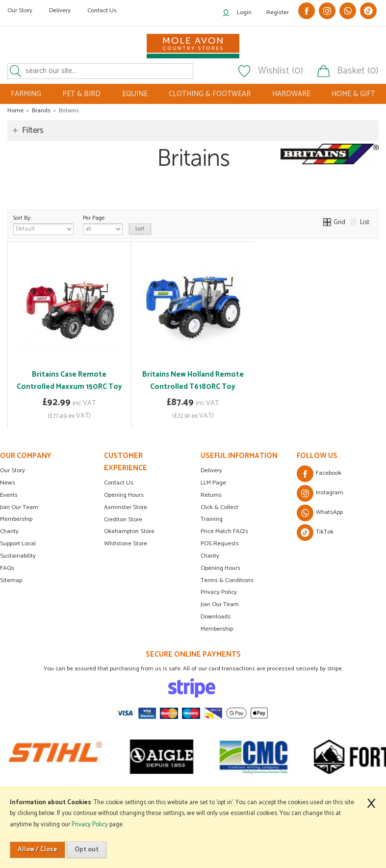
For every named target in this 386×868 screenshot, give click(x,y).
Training (212, 519)
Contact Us (102, 11)
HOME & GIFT (353, 94)
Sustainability (18, 556)
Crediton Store (123, 520)
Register (278, 13)
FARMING (26, 94)
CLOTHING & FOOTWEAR (210, 94)
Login (244, 13)
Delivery (60, 11)
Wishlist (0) (281, 71)
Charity (9, 531)
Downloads (216, 617)
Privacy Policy (219, 592)
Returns (211, 495)
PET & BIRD (81, 94)
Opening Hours (124, 495)
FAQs (7, 568)
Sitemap (11, 580)
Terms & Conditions (227, 580)
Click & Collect (219, 507)
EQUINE (135, 94)
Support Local (18, 544)
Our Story (20, 11)
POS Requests (220, 544)
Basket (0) (358, 71)
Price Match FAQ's (224, 531)
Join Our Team (19, 507)
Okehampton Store (129, 531)
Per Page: (103, 224)
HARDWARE (291, 94)
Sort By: (43, 224)
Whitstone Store (126, 544)
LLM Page (213, 483)
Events (9, 495)
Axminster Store (126, 507)
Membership (16, 519)
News (8, 483)
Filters (33, 130)
